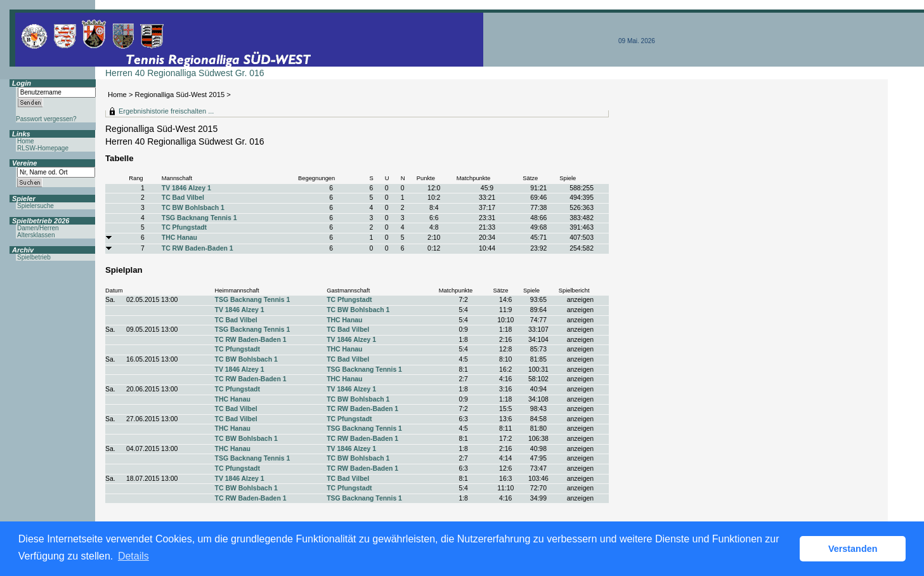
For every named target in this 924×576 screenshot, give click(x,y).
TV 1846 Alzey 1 (186, 188)
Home (117, 95)
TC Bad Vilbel (183, 198)
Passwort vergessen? (46, 119)
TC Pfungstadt (184, 227)
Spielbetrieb (34, 257)
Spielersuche (36, 206)
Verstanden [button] (853, 549)
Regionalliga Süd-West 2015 (180, 95)
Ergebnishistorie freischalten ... (166, 111)
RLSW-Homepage (43, 148)
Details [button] (133, 556)
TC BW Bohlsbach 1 (193, 208)
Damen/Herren (38, 228)
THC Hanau (179, 238)
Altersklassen (36, 235)
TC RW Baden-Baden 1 (198, 248)
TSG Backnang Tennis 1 (199, 218)
